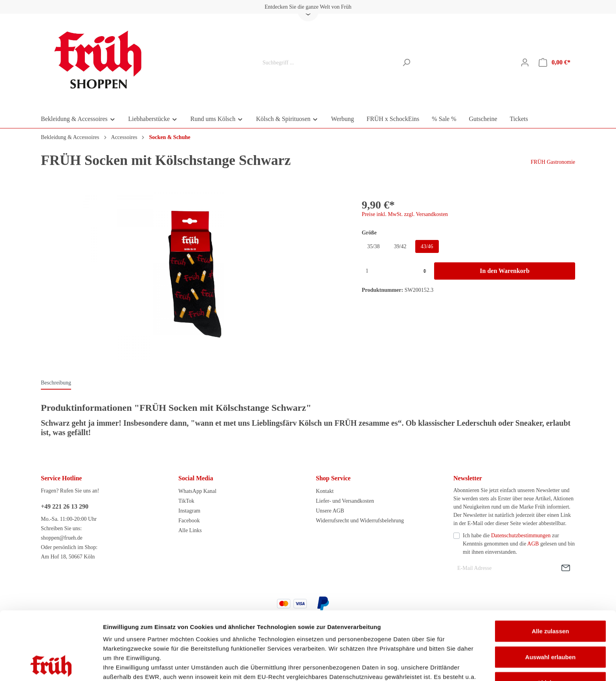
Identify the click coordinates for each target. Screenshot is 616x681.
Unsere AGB (330, 511)
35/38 (374, 246)
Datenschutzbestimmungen (521, 535)
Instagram (189, 511)
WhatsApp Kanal (197, 491)
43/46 (427, 246)
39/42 (400, 246)
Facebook (189, 521)
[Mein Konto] (525, 63)
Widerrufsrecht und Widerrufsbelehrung (360, 521)
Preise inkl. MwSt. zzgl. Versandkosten (405, 214)
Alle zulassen (550, 567)
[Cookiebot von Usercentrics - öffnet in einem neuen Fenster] (51, 666)
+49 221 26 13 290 (65, 506)
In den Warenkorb (505, 271)
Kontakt (325, 491)
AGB (533, 544)
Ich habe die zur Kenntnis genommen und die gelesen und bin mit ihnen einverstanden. (519, 544)
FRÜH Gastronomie (553, 162)
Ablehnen (550, 619)
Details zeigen (418, 665)
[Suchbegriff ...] (328, 63)
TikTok (186, 501)
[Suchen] (406, 63)
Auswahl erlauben (550, 593)
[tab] (56, 383)
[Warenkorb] (555, 63)
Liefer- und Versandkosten (345, 501)
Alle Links (190, 530)
